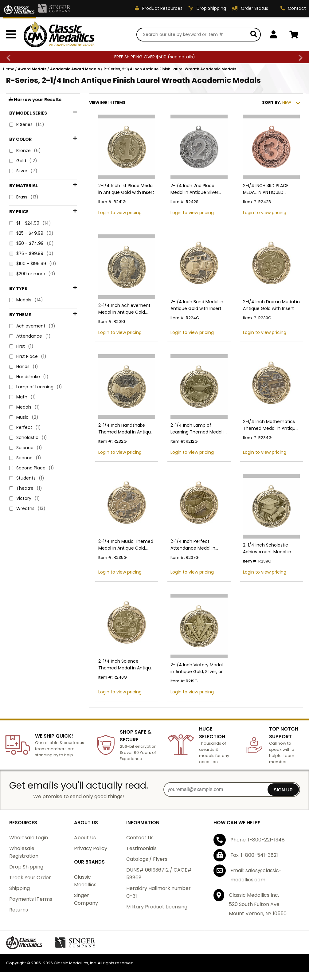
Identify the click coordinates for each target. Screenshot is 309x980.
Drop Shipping (26, 867)
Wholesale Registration (24, 852)
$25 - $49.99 (31, 216)
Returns (19, 910)
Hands (24, 320)
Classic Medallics (85, 881)
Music (24, 371)
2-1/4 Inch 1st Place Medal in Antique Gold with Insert (126, 189)
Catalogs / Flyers (147, 859)
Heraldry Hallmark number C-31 (158, 892)
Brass (24, 184)
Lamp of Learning (36, 340)
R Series (27, 125)
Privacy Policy (91, 848)
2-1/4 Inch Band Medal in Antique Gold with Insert (197, 305)
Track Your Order (30, 878)
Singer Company (86, 899)
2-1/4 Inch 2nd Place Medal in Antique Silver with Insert (194, 189)
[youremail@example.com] (216, 790)
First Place (28, 310)
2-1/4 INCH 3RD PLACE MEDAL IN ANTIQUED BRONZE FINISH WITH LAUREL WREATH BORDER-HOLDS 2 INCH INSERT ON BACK (271, 189)
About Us (85, 838)
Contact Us (140, 838)
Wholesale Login (29, 838)
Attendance (30, 290)
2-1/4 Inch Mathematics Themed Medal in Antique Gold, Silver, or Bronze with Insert (271, 425)
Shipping (20, 888)
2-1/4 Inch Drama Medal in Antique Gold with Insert (271, 305)
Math (23, 350)
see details (181, 57)
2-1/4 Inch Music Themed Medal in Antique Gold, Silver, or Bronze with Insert (127, 545)
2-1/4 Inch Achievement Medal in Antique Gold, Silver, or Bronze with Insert (127, 309)
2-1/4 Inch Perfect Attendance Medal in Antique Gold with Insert (196, 545)
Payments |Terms (31, 899)
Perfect (25, 381)
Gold (23, 161)
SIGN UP (283, 790)
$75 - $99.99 (31, 236)
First (21, 300)
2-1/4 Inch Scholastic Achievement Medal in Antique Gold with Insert (268, 549)
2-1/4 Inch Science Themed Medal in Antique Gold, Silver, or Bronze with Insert (126, 665)
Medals (26, 257)
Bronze (25, 151)
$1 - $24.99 (30, 206)
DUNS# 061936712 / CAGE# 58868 (159, 874)
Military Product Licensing (157, 907)
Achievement (32, 279)
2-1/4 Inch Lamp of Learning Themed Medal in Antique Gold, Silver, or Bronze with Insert (199, 429)
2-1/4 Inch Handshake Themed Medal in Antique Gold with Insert (126, 429)
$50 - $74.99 (31, 226)
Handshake (29, 330)
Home (9, 69)
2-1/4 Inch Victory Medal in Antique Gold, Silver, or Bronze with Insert (197, 668)
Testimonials (141, 848)
